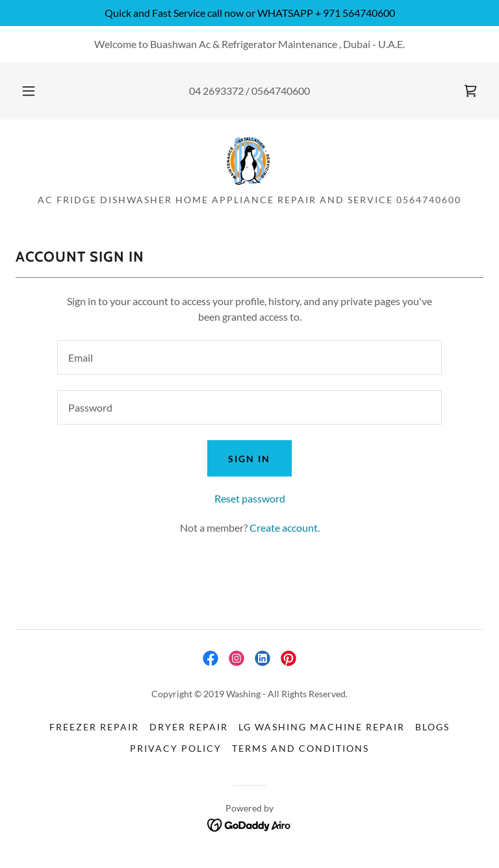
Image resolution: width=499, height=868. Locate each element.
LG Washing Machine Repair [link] (322, 727)
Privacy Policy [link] (176, 748)
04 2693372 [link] (216, 91)
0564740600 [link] (281, 91)
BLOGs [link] (432, 727)
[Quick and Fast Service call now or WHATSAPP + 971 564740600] (249, 13)
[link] (470, 91)
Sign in (249, 459)
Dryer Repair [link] (189, 727)
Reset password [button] (250, 498)
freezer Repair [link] (94, 727)
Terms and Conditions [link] (301, 748)
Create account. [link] (285, 527)
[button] (36, 91)
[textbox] (249, 357)
